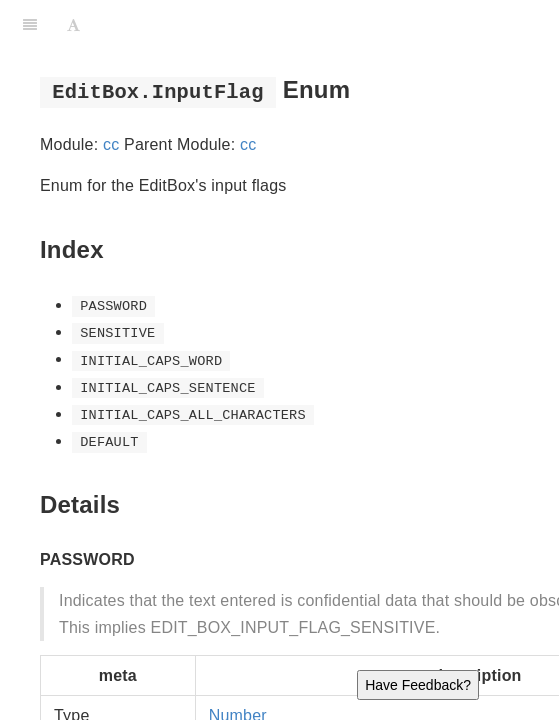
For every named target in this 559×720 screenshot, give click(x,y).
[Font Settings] (73, 25)
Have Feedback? (418, 685)
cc (111, 144)
